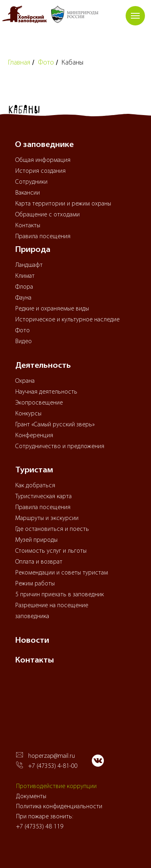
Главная (19, 63)
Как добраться (35, 486)
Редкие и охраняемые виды (52, 309)
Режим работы (35, 584)
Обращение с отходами (48, 215)
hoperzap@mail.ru (52, 756)
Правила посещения (43, 237)
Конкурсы (28, 414)
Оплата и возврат (39, 562)
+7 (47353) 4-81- (50, 766)
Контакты (28, 226)
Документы (31, 797)
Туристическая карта (43, 497)
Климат (25, 276)
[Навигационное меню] (135, 16)
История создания (40, 171)
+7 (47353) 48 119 (40, 827)
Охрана (25, 381)
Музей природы (36, 540)
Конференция (34, 436)
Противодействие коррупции (56, 786)
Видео (24, 342)
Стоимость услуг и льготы (51, 551)
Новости (32, 641)
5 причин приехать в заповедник (60, 595)
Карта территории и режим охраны (63, 204)
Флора (24, 287)
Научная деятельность (46, 392)
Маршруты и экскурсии (47, 518)
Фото (46, 63)
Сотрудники (31, 182)
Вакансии (28, 193)
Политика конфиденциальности (59, 807)
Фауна (23, 298)
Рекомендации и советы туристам (62, 573)
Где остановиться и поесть (52, 529)
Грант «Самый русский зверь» (55, 425)
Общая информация (43, 160)
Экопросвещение (39, 403)
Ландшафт (29, 265)
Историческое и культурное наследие (67, 320)
